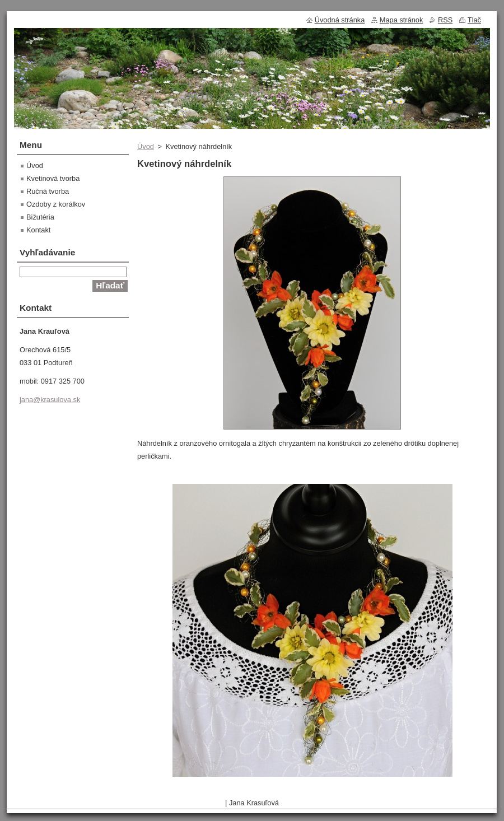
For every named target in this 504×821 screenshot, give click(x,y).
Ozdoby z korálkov (56, 204)
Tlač (474, 20)
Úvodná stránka (340, 20)
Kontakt (38, 230)
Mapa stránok (402, 20)
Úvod (146, 146)
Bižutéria (40, 217)
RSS (445, 20)
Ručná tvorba (48, 191)
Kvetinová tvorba (53, 178)
